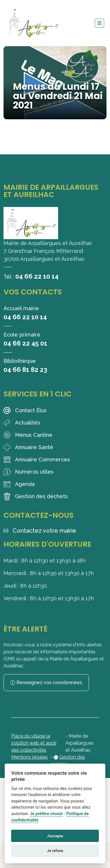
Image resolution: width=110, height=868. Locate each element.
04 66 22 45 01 (25, 343)
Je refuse (55, 851)
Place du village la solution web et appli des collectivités (34, 743)
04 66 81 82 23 (25, 370)
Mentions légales (29, 757)
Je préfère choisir (46, 814)
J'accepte (55, 836)
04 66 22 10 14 (37, 276)
